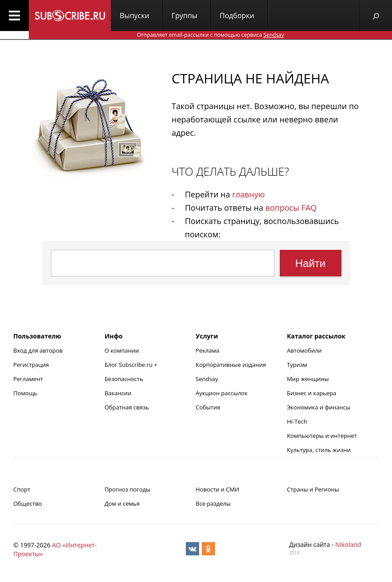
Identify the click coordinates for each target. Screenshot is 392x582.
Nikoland (348, 545)
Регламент (28, 379)
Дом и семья (122, 503)
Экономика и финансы (319, 407)
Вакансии (118, 393)
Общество (27, 503)
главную (248, 194)
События (208, 407)
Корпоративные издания (231, 365)
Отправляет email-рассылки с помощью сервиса (210, 35)
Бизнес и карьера (312, 393)
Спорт (22, 489)
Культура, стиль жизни (319, 450)
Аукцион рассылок (221, 393)
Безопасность (124, 379)
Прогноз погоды (127, 489)
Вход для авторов (38, 350)
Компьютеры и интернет (322, 436)
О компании (122, 350)
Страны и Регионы (313, 489)
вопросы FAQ (291, 208)
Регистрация (31, 365)
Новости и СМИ (217, 489)
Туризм (297, 365)
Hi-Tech (297, 421)
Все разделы (213, 503)
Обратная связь (127, 407)
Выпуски (135, 16)
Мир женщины (308, 379)
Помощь (25, 393)
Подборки (237, 16)
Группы (184, 16)
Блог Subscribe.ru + (132, 365)
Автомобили (304, 350)
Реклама (207, 350)
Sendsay (207, 379)
